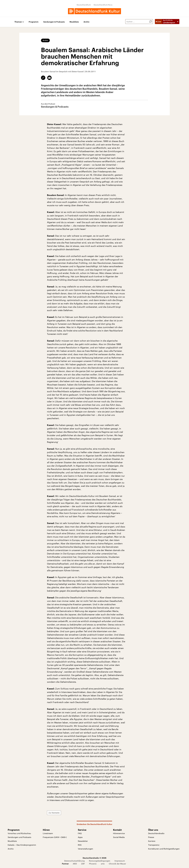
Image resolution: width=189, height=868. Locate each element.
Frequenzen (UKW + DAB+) (55, 837)
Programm (34, 22)
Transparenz (154, 845)
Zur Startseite (54, 813)
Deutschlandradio (156, 833)
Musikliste (74, 22)
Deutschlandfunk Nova (103, 5)
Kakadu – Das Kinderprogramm (22, 845)
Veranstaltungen (85, 849)
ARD (75, 864)
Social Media (119, 837)
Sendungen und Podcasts (19, 837)
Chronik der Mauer (117, 864)
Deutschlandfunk (84, 5)
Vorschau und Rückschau (19, 833)
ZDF (83, 864)
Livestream (48, 833)
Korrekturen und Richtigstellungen (164, 849)
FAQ (80, 833)
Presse (151, 837)
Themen (18, 22)
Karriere (152, 841)
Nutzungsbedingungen (100, 861)
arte (103, 864)
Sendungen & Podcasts (54, 22)
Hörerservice (119, 833)
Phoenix (93, 864)
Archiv (86, 22)
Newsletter (83, 841)
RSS (80, 845)
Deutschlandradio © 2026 (94, 858)
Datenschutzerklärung (74, 861)
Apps (80, 837)
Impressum (120, 861)
